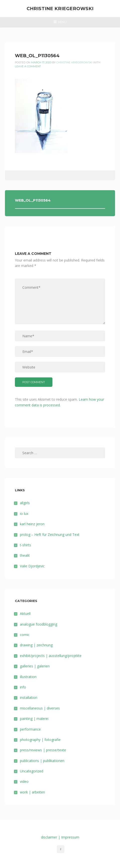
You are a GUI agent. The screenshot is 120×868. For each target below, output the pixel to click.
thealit (25, 555)
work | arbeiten (32, 792)
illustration (28, 677)
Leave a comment (28, 66)
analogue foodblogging (39, 624)
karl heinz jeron (32, 524)
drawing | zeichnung (36, 645)
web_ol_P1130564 (33, 200)
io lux (24, 513)
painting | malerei (34, 719)
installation (29, 697)
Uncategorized (32, 771)
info (23, 687)
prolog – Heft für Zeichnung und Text (50, 535)
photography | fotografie (40, 740)
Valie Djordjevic (32, 566)
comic (25, 635)
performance (30, 729)
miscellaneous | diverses (40, 708)
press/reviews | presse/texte (43, 750)
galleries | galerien (35, 666)
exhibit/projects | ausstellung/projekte (51, 656)
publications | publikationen (42, 761)
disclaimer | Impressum (60, 837)
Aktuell (25, 614)
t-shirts (25, 545)
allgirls (25, 503)
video (24, 781)
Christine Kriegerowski (60, 9)
